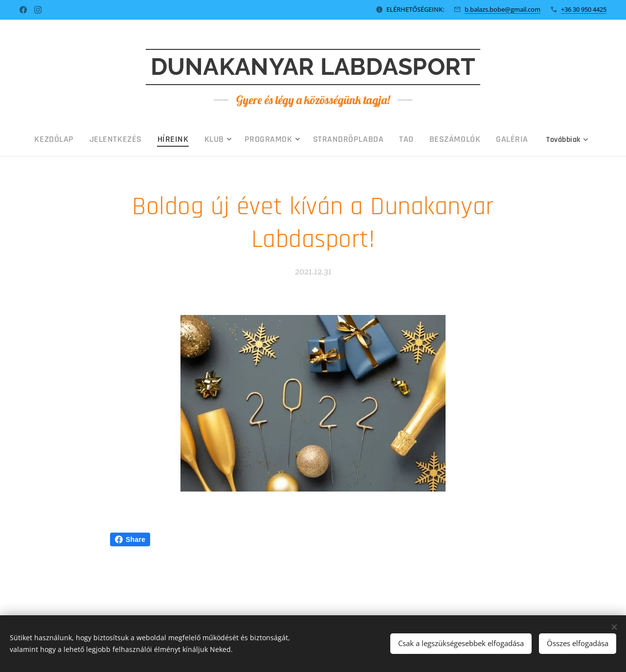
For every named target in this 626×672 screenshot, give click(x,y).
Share (130, 539)
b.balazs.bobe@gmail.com (503, 9)
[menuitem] (99, 139)
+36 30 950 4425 (584, 9)
